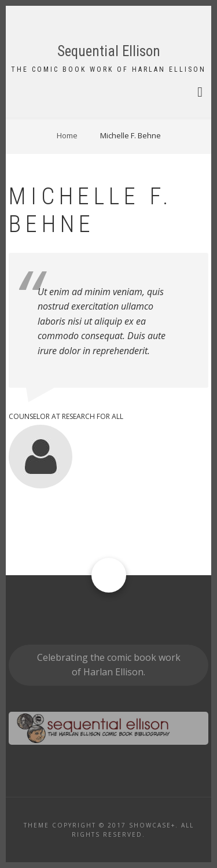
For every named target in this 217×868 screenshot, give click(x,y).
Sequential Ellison (109, 51)
